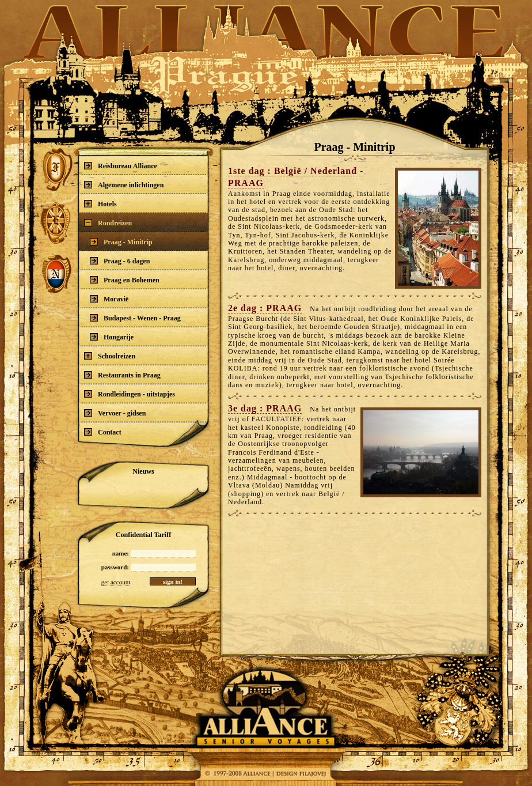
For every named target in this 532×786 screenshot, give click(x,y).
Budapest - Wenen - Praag (135, 318)
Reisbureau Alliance (121, 166)
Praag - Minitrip (121, 242)
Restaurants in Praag (122, 375)
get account (116, 582)
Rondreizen (108, 223)
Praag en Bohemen (125, 280)
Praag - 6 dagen (120, 261)
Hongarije (112, 337)
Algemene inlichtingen (124, 185)
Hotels (100, 204)
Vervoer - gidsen (115, 413)
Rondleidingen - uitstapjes (130, 394)
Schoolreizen (110, 356)
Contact (103, 432)
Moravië (109, 299)
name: (121, 553)
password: (115, 567)
